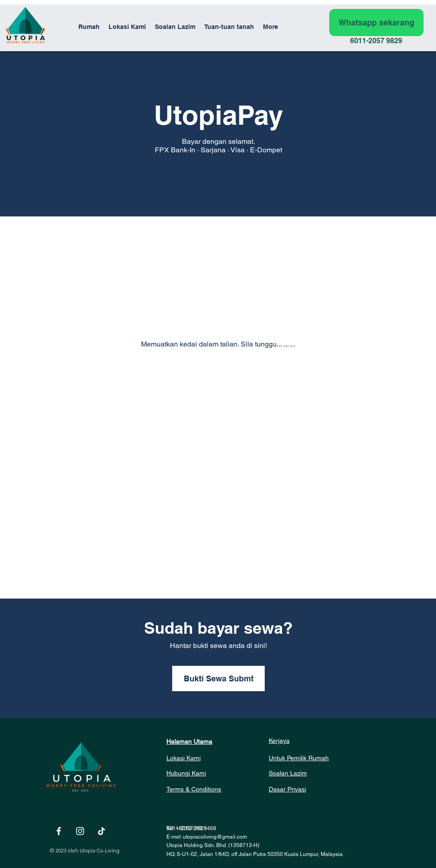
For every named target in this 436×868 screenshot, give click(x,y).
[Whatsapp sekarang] (376, 22)
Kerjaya (279, 741)
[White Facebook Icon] (59, 831)
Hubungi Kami (186, 773)
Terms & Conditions (194, 789)
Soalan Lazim (288, 773)
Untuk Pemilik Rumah (299, 758)
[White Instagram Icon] (80, 831)
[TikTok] (101, 831)
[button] (229, 27)
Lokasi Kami (184, 758)
